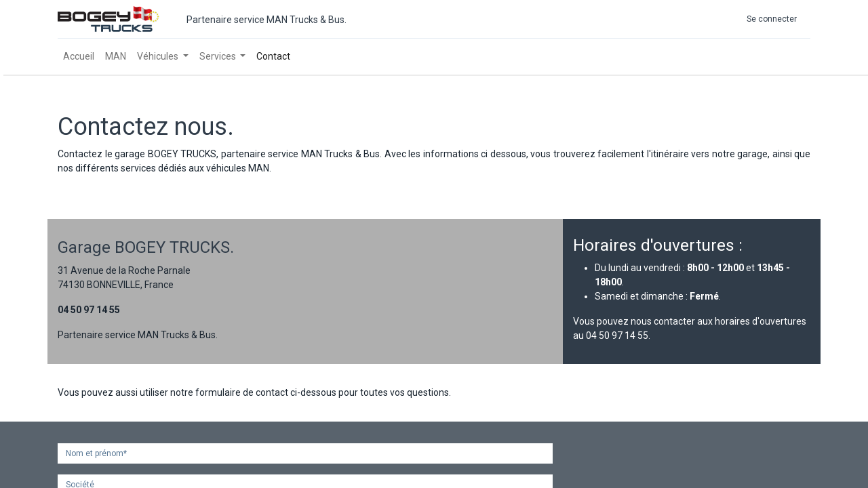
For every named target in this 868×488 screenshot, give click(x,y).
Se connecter (772, 19)
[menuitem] (79, 57)
